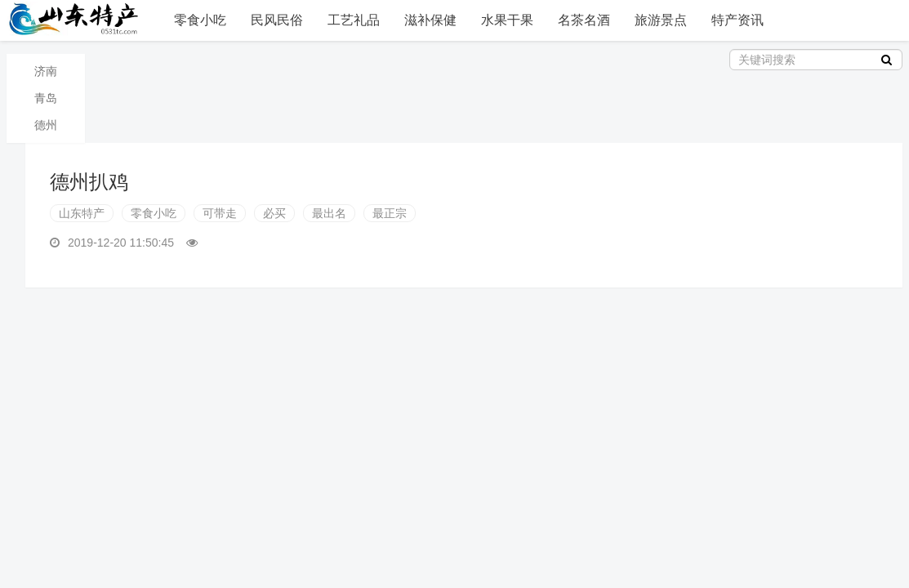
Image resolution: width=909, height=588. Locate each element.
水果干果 (507, 20)
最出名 (329, 213)
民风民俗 (277, 20)
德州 (46, 125)
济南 (46, 71)
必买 (274, 213)
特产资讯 (737, 20)
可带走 (220, 213)
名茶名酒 (584, 20)
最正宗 (390, 213)
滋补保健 (430, 20)
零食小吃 (200, 20)
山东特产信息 (76, 19)
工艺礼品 (354, 20)
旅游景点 (661, 20)
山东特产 (82, 213)
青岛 (46, 98)
